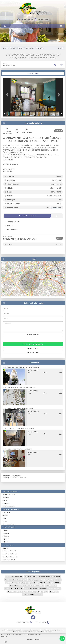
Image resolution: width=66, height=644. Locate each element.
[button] (7, 95)
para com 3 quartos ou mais (18, 592)
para (30, 577)
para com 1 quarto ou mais (16, 580)
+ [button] (4, 264)
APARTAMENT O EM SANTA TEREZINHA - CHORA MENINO (21, 367)
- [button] (4, 266)
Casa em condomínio (9, 524)
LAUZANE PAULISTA (9, 494)
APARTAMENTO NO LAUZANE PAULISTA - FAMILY (18, 408)
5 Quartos (6, 542)
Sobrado (5, 515)
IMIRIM (5, 500)
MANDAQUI (6, 503)
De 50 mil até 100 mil (9, 551)
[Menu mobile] (5, 26)
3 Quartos (6, 536)
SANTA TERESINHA (8, 506)
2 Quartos (6, 533)
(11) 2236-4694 (43, 20)
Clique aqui (7, 478)
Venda (12, 48)
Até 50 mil (6, 548)
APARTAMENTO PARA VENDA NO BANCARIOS (17, 449)
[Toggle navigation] (61, 26)
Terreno (5, 521)
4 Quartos (6, 539)
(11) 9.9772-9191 (27, 20)
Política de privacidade (33, 639)
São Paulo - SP (20, 48)
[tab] (9, 73)
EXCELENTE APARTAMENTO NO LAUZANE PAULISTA (19, 388)
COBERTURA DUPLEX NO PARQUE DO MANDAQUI (19, 428)
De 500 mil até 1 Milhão (10, 557)
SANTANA (6, 497)
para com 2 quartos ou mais (49, 577)
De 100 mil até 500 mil (10, 554)
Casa (4, 518)
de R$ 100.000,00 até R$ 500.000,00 (36, 589)
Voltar (61, 48)
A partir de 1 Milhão (9, 560)
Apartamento (30, 48)
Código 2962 (40, 48)
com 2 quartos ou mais (39, 592)
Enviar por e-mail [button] (33, 334)
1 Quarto (5, 530)
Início (5, 48)
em (14, 577)
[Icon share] (33, 617)
